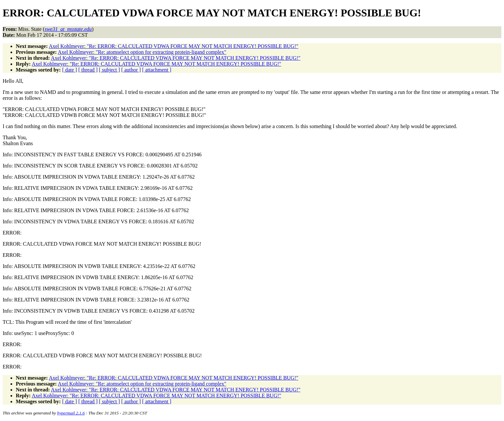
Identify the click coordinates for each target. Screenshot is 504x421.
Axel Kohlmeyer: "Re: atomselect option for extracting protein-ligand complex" (142, 52)
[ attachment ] (157, 70)
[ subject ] (109, 70)
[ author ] (131, 70)
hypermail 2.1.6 (71, 413)
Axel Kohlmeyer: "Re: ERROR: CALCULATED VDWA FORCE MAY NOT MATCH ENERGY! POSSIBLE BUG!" (173, 46)
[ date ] (70, 70)
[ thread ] (88, 70)
